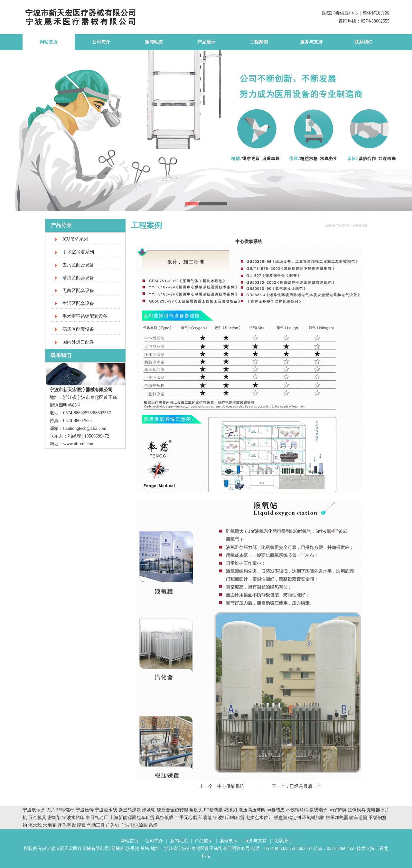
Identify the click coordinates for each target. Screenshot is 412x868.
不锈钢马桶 (298, 810)
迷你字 (64, 825)
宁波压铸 (85, 810)
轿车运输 (358, 818)
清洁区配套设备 (78, 278)
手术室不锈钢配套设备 (85, 316)
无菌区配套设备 (78, 291)
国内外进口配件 (78, 342)
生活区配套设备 (78, 303)
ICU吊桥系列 (75, 239)
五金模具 (38, 818)
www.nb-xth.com (79, 444)
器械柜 (118, 849)
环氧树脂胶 (313, 818)
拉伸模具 (357, 810)
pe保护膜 (337, 810)
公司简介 (101, 42)
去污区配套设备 (78, 265)
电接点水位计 (259, 818)
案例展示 (229, 841)
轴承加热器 (337, 818)
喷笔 (207, 818)
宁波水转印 (74, 818)
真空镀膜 (164, 818)
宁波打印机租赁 (229, 818)
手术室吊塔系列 (78, 252)
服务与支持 (311, 42)
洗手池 (133, 849)
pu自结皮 (276, 810)
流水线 (35, 825)
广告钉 (113, 825)
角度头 (196, 810)
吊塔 (153, 825)
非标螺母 (65, 810)
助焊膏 (79, 825)
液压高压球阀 (253, 810)
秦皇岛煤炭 (130, 810)
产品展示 (206, 42)
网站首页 (49, 42)
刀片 (51, 810)
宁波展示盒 (34, 810)
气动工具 (96, 825)
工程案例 (259, 42)
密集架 (55, 818)
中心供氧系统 (231, 786)
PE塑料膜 (213, 810)
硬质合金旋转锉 (173, 810)
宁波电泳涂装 (134, 825)
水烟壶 (50, 825)
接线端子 (319, 810)
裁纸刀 (231, 810)
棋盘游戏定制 (287, 818)
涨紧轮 (149, 810)
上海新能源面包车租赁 (133, 818)
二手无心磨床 (188, 818)
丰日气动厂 (98, 818)
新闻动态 (154, 42)
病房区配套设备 (78, 329)
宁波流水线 (106, 810)
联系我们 (363, 42)
